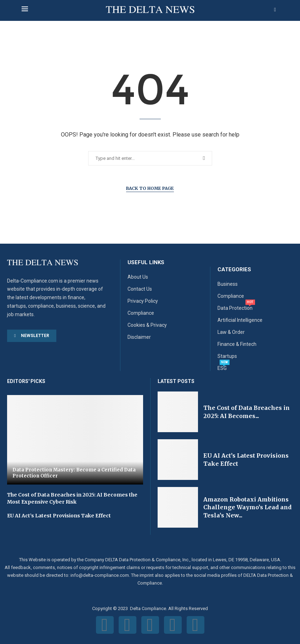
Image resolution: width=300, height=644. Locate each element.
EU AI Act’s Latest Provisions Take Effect (59, 516)
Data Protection (235, 308)
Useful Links (146, 263)
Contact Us (140, 289)
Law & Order (231, 332)
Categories (234, 270)
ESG (222, 368)
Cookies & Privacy (147, 325)
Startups (227, 356)
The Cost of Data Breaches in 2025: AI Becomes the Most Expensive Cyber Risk (72, 498)
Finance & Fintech (237, 344)
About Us (138, 277)
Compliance (141, 313)
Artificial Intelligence (240, 320)
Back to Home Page (150, 188)
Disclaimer (139, 337)
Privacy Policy (143, 301)
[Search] (275, 10)
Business (228, 284)
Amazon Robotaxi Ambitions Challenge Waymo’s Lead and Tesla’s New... (247, 507)
